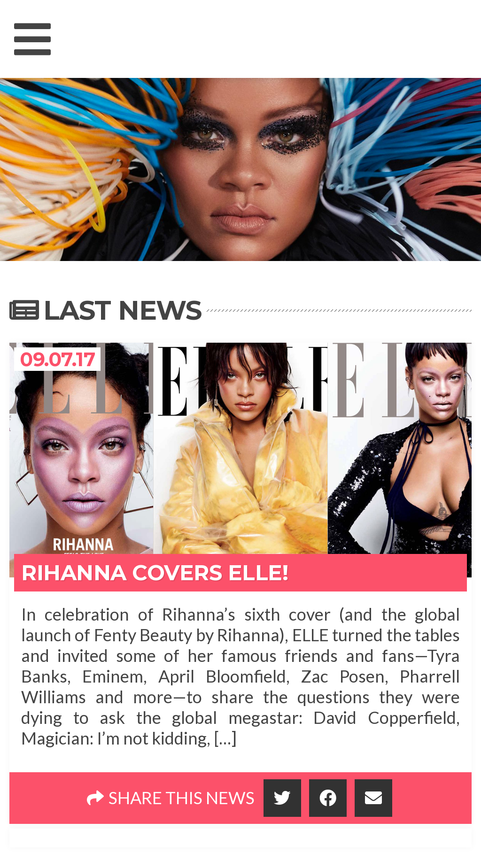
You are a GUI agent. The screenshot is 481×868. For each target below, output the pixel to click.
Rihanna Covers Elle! (155, 572)
